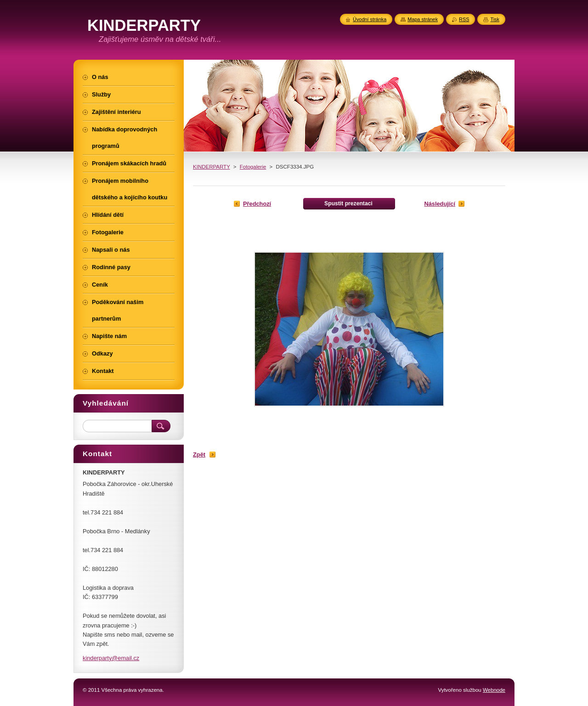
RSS (464, 19)
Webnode (494, 690)
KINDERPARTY (212, 167)
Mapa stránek (423, 19)
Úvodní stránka (370, 19)
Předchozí (257, 204)
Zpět (199, 455)
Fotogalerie (253, 167)
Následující (440, 204)
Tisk (495, 19)
